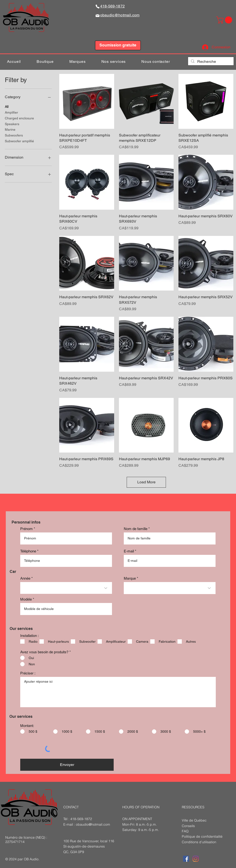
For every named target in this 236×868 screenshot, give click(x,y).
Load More (146, 482)
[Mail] (98, 16)
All (7, 106)
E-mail (129, 551)
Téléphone (28, 551)
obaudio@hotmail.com (93, 824)
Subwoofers (14, 135)
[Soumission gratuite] (118, 45)
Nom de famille (136, 529)
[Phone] (98, 6)
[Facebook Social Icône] (186, 859)
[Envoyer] (67, 765)
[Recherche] (210, 62)
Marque (130, 578)
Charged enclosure (19, 118)
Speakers (12, 124)
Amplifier (11, 112)
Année (25, 578)
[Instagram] (196, 859)
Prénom (26, 529)
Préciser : (28, 673)
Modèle (26, 599)
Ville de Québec (194, 820)
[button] (225, 20)
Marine (10, 129)
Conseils (188, 826)
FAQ (185, 831)
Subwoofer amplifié (19, 141)
